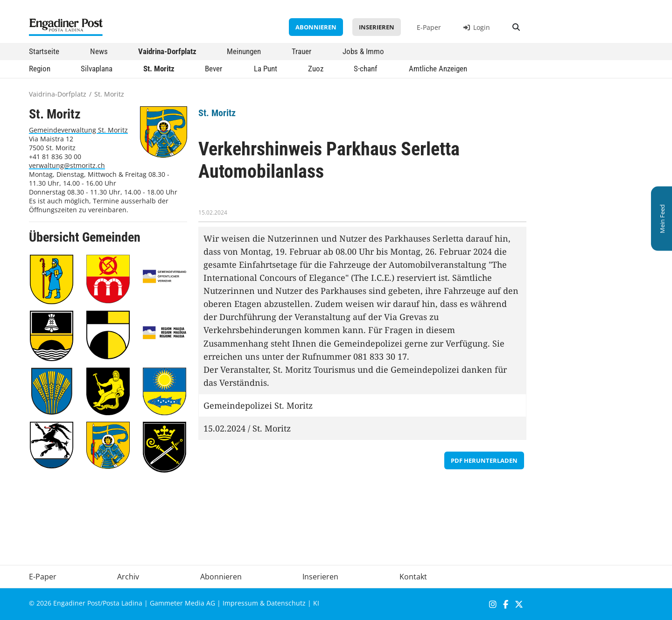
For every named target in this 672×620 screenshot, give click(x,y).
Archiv (128, 577)
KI (316, 603)
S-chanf (365, 69)
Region (40, 69)
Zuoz (316, 69)
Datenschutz (286, 603)
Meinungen (244, 51)
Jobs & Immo (363, 51)
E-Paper (429, 27)
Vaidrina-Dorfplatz (167, 51)
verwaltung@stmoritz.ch (67, 165)
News (99, 51)
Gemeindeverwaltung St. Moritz (78, 130)
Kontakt (413, 577)
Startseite (44, 51)
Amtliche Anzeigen (438, 69)
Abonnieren (316, 27)
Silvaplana (97, 69)
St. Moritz (159, 69)
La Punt (266, 69)
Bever (213, 69)
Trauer (301, 51)
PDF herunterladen (484, 460)
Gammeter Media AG (182, 603)
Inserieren (377, 27)
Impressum (240, 603)
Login (477, 27)
